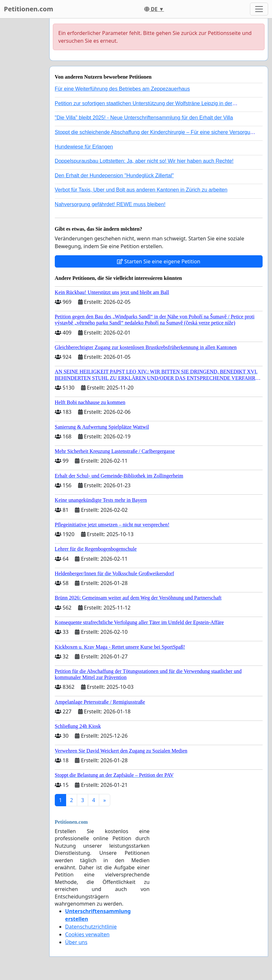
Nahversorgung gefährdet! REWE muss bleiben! (110, 204)
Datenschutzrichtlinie (91, 927)
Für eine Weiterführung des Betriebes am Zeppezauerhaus (122, 89)
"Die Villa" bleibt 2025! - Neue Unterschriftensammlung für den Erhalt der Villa (144, 118)
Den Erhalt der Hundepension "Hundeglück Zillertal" (114, 176)
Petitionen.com (29, 9)
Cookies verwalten (87, 934)
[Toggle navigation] (259, 9)
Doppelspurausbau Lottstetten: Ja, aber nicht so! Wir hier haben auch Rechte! (144, 161)
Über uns (76, 942)
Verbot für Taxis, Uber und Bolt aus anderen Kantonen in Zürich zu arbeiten (141, 190)
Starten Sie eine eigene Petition (159, 261)
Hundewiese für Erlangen (84, 147)
